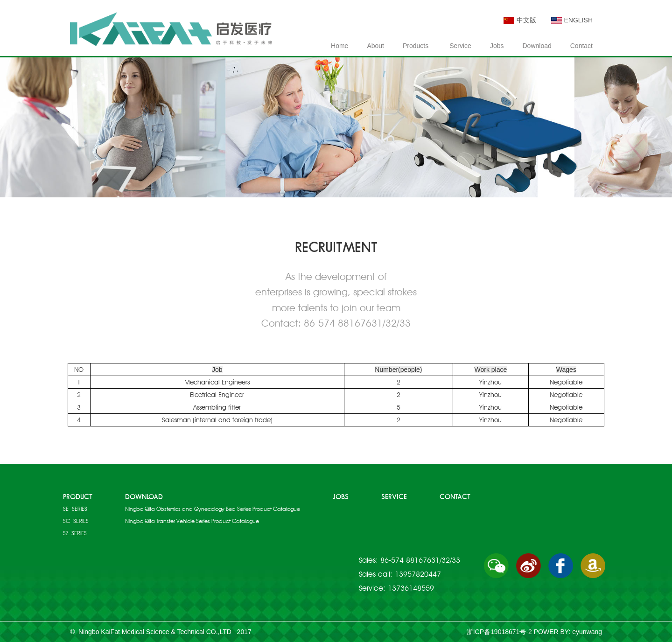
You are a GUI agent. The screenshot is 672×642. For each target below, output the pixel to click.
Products (416, 46)
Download (537, 46)
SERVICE (394, 497)
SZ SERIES (75, 533)
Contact (581, 46)
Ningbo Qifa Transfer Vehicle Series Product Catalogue (192, 521)
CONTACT (455, 497)
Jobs (497, 46)
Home (339, 46)
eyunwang (587, 632)
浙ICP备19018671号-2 (499, 632)
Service (460, 46)
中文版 (520, 20)
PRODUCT (78, 497)
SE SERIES (75, 509)
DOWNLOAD (144, 497)
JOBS (341, 497)
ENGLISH (572, 20)
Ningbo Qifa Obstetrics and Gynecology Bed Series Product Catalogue (213, 509)
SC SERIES (76, 521)
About (375, 46)
